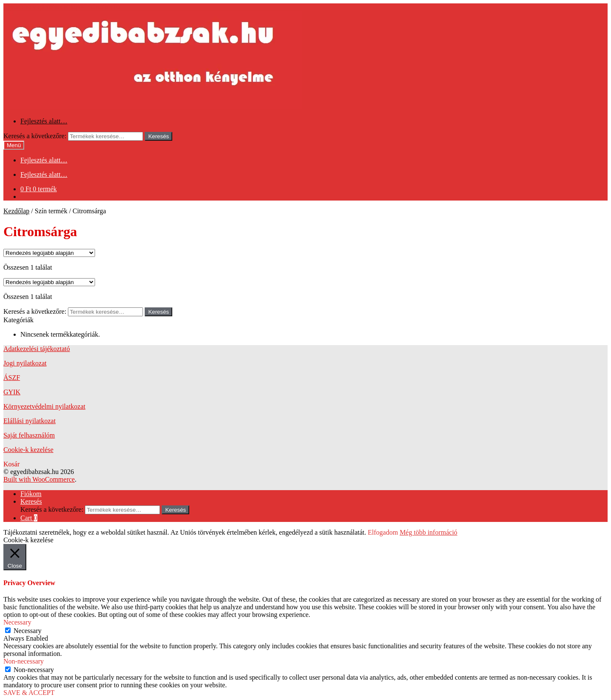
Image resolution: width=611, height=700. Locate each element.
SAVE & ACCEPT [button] (29, 693)
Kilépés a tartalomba (92, 7)
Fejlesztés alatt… (44, 121)
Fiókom (31, 494)
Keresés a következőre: (35, 136)
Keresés (158, 136)
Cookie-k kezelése (28, 450)
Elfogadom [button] (383, 532)
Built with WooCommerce (39, 479)
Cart (29, 518)
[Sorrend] (49, 253)
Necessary (28, 631)
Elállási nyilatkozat (29, 421)
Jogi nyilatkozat (25, 363)
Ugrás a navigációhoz (33, 7)
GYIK (12, 392)
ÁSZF (12, 378)
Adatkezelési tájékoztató (37, 349)
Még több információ (429, 532)
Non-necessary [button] (24, 661)
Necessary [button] (17, 622)
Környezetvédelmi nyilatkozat (44, 406)
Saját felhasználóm (29, 435)
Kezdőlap (16, 211)
